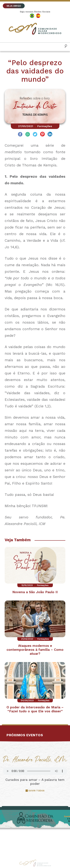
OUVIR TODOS (36, 791)
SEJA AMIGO (14, 6)
